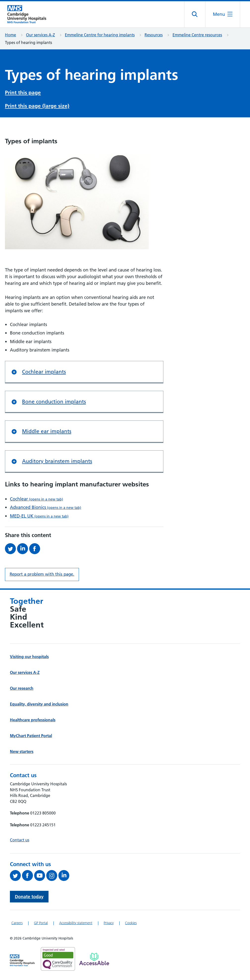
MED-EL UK (39, 516)
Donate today (29, 897)
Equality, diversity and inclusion (39, 704)
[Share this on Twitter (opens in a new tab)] (11, 549)
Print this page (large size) (37, 106)
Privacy (109, 923)
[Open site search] (195, 15)
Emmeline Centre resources (197, 35)
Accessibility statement (76, 923)
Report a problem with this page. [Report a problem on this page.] (42, 575)
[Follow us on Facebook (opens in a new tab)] (28, 876)
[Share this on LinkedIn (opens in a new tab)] (23, 549)
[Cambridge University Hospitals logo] (30, 14)
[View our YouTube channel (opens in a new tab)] (40, 876)
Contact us (20, 840)
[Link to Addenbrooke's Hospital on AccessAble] (94, 959)
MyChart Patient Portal (31, 736)
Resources (154, 35)
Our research (22, 688)
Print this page (23, 93)
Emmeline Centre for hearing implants (100, 35)
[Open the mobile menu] (223, 14)
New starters (22, 752)
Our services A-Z (40, 35)
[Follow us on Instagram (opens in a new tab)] (52, 876)
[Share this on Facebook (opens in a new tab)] (35, 549)
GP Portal (41, 923)
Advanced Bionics (46, 508)
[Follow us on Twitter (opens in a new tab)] (16, 876)
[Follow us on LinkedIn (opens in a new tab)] (64, 876)
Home (11, 35)
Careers (17, 923)
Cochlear (37, 499)
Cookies (131, 923)
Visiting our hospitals (29, 657)
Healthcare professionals (33, 720)
